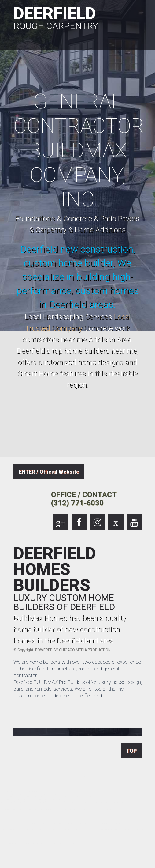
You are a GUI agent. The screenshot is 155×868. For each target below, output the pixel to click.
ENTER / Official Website (49, 472)
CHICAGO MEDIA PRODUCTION (85, 650)
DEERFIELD (78, 17)
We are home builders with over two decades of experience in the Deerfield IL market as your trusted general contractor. (77, 669)
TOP (131, 751)
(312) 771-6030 (77, 503)
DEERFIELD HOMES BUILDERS (78, 579)
